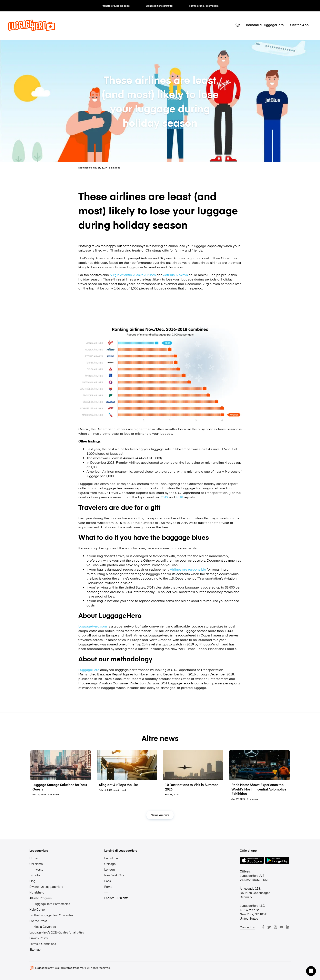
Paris (108, 881)
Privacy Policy (39, 938)
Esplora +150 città (116, 898)
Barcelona (111, 858)
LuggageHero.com (93, 626)
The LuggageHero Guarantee (53, 915)
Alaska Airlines (144, 275)
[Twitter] (269, 927)
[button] (311, 971)
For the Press (38, 921)
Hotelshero (37, 892)
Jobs (37, 875)
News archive (160, 815)
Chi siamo (36, 864)
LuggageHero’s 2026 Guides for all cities (57, 932)
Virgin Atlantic (121, 275)
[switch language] (238, 25)
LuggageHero (89, 670)
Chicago (110, 864)
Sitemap (35, 949)
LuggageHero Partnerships (52, 904)
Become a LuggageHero (265, 25)
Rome (108, 887)
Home (34, 858)
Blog (32, 881)
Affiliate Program (41, 898)
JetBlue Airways (176, 275)
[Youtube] (281, 927)
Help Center (38, 909)
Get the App (299, 25)
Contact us (247, 927)
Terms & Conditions (43, 944)
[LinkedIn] (288, 927)
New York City (114, 875)
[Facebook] (263, 927)
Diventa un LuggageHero (46, 887)
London (109, 869)
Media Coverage (45, 927)
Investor (39, 869)
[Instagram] (275, 927)
